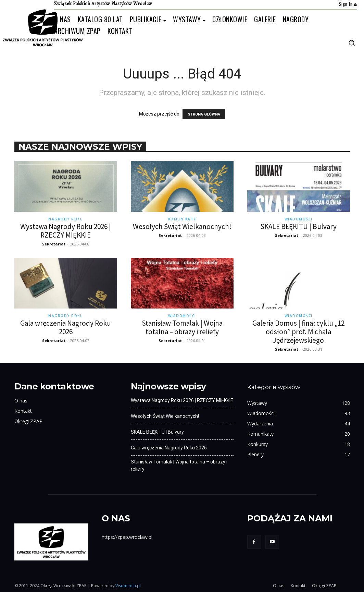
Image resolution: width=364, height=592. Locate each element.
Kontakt (23, 411)
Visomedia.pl (128, 586)
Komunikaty (182, 219)
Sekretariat (54, 244)
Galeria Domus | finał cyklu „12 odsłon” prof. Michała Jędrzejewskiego (298, 332)
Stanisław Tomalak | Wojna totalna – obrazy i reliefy (182, 327)
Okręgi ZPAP (28, 421)
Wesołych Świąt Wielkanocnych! (182, 226)
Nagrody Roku (66, 219)
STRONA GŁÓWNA (204, 114)
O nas (21, 401)
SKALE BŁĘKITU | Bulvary (298, 226)
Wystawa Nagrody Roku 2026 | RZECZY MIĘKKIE (66, 231)
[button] (352, 43)
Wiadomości (299, 219)
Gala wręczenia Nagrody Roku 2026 (66, 327)
